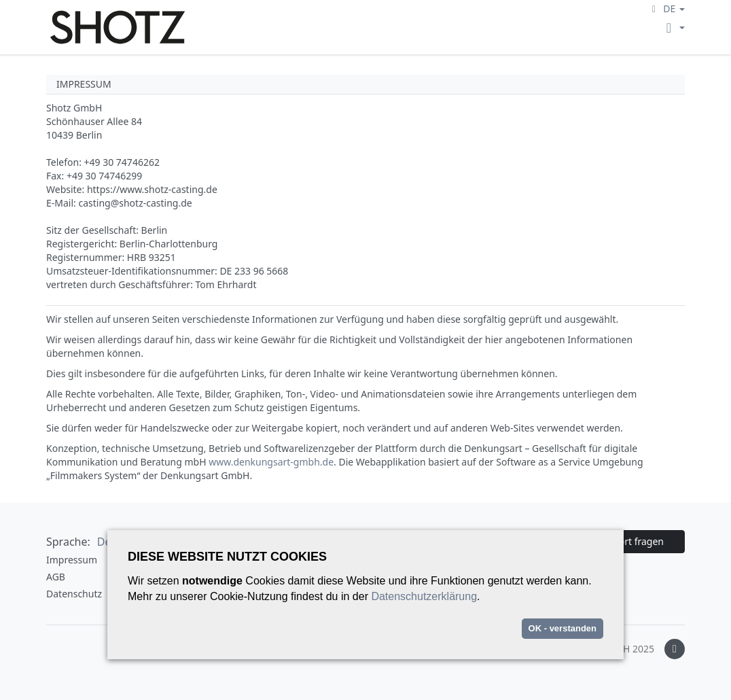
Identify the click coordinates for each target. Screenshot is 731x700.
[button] (666, 8)
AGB (56, 577)
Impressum (72, 560)
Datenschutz (74, 594)
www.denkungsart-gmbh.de (271, 462)
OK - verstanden (563, 628)
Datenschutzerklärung (424, 596)
